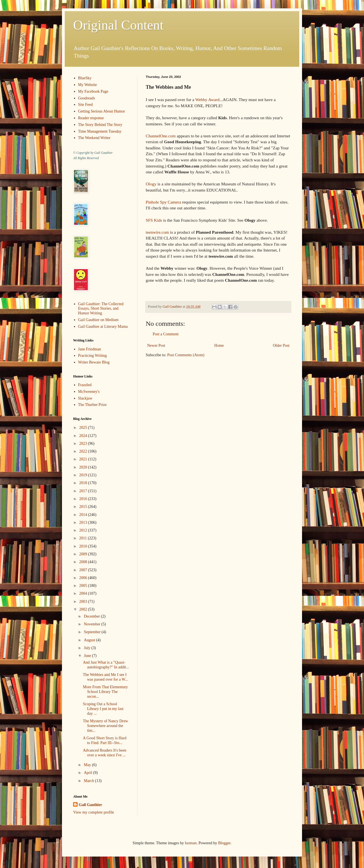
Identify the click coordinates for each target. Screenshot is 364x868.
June (88, 656)
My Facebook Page (93, 91)
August (90, 640)
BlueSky (85, 78)
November (93, 624)
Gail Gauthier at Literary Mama (103, 327)
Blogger (224, 843)
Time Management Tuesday (100, 131)
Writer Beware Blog (94, 362)
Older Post (281, 345)
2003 (84, 602)
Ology (151, 184)
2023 (84, 443)
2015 (84, 507)
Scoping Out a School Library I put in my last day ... (103, 709)
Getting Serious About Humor (102, 111)
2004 (84, 593)
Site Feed (86, 105)
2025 (84, 428)
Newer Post (156, 345)
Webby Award (208, 100)
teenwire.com (157, 232)
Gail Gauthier (90, 805)
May (88, 765)
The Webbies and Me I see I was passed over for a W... (105, 677)
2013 (84, 523)
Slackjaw (85, 398)
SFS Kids (154, 220)
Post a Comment (166, 334)
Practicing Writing (93, 356)
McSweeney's (89, 392)
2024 (84, 436)
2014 (84, 515)
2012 (84, 530)
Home (219, 345)
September (93, 632)
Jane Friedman (90, 349)
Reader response (91, 118)
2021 (84, 459)
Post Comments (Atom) (186, 355)
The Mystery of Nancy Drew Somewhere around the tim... (106, 726)
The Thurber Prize (92, 405)
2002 (84, 609)
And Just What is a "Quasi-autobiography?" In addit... (106, 665)
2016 (84, 499)
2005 (84, 586)
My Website (88, 85)
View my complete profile (94, 812)
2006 (84, 578)
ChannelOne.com (161, 136)
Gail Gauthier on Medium (98, 320)
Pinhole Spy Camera (163, 202)
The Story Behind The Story (100, 125)
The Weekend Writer (94, 138)
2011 (84, 538)
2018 (84, 483)
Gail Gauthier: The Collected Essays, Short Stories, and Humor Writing (101, 309)
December (92, 616)
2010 (84, 546)
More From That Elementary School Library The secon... (105, 692)
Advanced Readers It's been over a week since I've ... (105, 753)
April (88, 773)
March (89, 781)
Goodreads (87, 98)
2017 (84, 491)
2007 (84, 570)
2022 (84, 451)
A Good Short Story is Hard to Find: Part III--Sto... (105, 740)
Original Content (118, 25)
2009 (84, 554)
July (88, 648)
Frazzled (85, 385)
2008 (84, 562)
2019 (84, 475)
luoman (191, 843)
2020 (84, 467)
